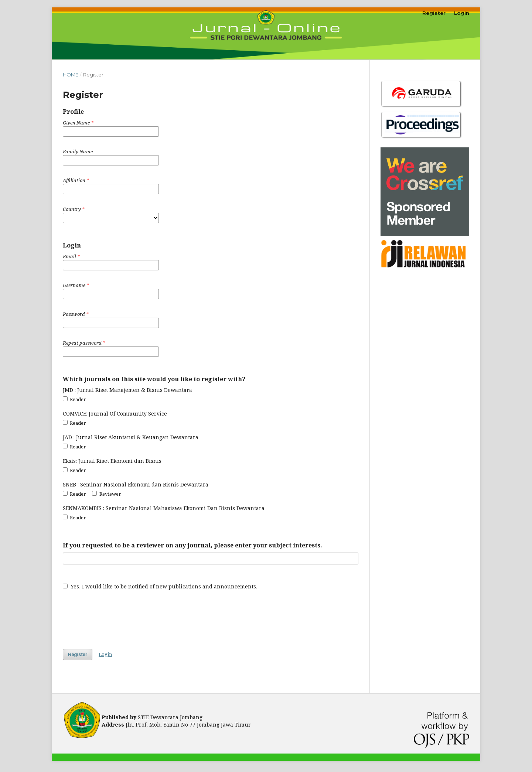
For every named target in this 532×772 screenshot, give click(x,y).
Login (462, 13)
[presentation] (119, 616)
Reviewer (106, 494)
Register (434, 13)
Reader (74, 399)
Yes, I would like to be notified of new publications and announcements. (160, 586)
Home (71, 75)
